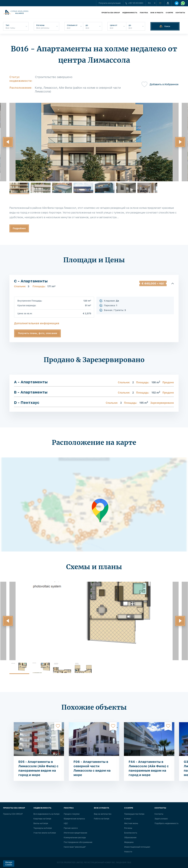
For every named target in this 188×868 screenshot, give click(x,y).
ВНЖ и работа (157, 13)
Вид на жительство (103, 814)
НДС (66, 823)
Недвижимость (130, 13)
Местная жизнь (131, 823)
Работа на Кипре (102, 819)
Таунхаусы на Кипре (43, 828)
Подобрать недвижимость (166, 823)
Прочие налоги (71, 828)
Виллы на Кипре (41, 823)
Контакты (180, 13)
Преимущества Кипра (134, 814)
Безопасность (131, 833)
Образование (130, 838)
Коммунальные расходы (75, 838)
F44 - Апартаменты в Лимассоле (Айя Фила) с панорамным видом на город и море (149, 768)
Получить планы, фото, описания (38, 333)
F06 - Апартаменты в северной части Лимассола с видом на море (92, 768)
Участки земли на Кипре (45, 833)
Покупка (144, 13)
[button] (8, 142)
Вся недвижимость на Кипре (46, 814)
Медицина (129, 842)
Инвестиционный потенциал (137, 847)
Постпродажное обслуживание (78, 842)
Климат (128, 819)
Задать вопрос (161, 819)
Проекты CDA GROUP (111, 13)
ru (149, 3)
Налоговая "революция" (75, 847)
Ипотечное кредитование (75, 833)
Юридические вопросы (74, 819)
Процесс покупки (72, 814)
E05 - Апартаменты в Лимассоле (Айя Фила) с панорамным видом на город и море (38, 768)
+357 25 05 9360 (134, 3)
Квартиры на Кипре (42, 819)
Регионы (128, 828)
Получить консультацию (110, 3)
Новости (128, 852)
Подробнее (19, 228)
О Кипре (169, 13)
